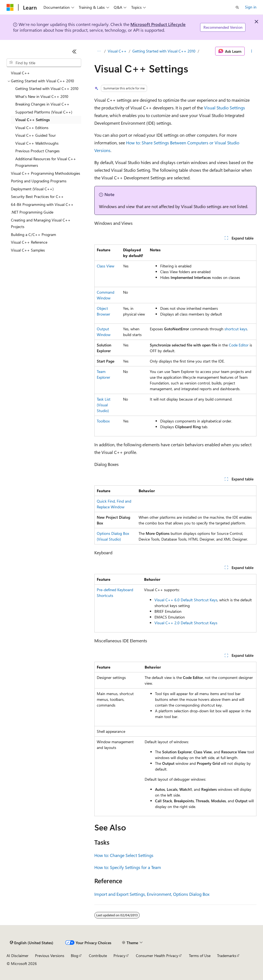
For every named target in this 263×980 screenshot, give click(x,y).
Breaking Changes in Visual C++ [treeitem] (42, 104)
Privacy (119, 956)
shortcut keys (236, 329)
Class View (106, 266)
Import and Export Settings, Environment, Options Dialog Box (152, 894)
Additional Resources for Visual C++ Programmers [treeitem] (46, 162)
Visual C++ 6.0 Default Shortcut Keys (186, 600)
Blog (74, 956)
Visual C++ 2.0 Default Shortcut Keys (186, 623)
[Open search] (237, 7)
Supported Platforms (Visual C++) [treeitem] (44, 112)
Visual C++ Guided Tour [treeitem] (36, 135)
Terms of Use (200, 956)
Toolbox (103, 421)
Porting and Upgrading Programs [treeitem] (39, 181)
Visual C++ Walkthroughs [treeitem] (37, 143)
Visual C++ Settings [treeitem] (33, 120)
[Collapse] (74, 51)
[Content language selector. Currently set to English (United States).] (32, 943)
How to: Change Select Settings (124, 855)
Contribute (98, 956)
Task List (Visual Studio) (104, 405)
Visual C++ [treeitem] (20, 73)
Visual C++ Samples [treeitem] (28, 250)
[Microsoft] (10, 7)
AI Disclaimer (17, 956)
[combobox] (44, 63)
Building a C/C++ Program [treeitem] (33, 234)
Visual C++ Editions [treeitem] (32, 128)
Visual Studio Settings (224, 108)
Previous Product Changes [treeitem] (37, 151)
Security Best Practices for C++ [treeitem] (37, 196)
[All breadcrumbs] (99, 51)
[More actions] (252, 51)
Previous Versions (50, 956)
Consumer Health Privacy (157, 956)
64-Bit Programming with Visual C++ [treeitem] (42, 204)
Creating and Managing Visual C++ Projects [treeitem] (41, 223)
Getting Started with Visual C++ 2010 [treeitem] (47, 88)
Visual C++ (117, 51)
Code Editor (239, 345)
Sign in (251, 7)
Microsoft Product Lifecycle (158, 24)
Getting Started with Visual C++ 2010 (164, 51)
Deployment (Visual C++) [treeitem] (32, 189)
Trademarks (227, 956)
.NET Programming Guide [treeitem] (32, 212)
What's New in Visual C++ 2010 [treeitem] (42, 96)
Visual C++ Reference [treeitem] (29, 242)
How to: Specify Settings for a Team (128, 867)
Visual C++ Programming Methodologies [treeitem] (46, 173)
